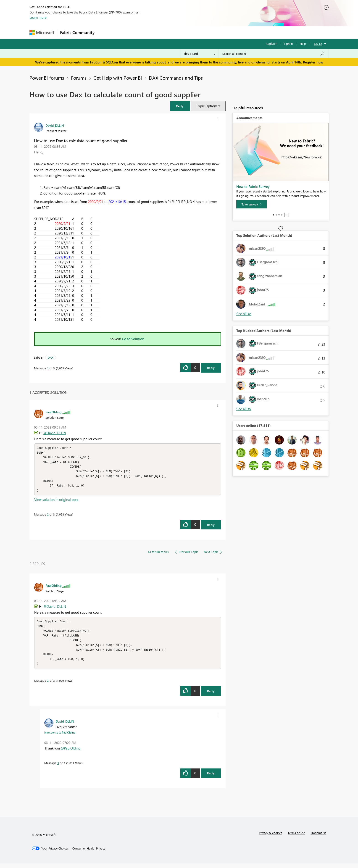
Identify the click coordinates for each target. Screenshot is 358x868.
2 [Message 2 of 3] (48, 517)
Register (271, 43)
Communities (164, 32)
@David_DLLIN (55, 433)
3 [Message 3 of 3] (58, 767)
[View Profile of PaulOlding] (53, 412)
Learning (202, 32)
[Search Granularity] (200, 54)
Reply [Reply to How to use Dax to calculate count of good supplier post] (211, 368)
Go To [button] (318, 44)
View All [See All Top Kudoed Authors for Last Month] (244, 409)
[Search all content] (274, 54)
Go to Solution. (134, 339)
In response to (60, 737)
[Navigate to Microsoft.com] (42, 33)
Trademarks (318, 837)
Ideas (144, 32)
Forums (105, 32)
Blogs (184, 32)
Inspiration (125, 32)
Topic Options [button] (207, 106)
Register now (313, 62)
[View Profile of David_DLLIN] (55, 125)
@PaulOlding (71, 753)
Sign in (288, 43)
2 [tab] (276, 215)
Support (221, 32)
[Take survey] (251, 204)
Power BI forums (47, 78)
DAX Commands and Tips (176, 78)
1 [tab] (274, 215)
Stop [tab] (287, 215)
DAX (51, 357)
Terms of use (296, 837)
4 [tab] (282, 215)
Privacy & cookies (271, 837)
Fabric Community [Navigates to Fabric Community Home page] (77, 32)
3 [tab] (279, 215)
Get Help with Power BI (118, 78)
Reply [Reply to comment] (211, 527)
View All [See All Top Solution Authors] (244, 314)
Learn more (38, 17)
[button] (180, 106)
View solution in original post (56, 502)
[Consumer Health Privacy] (89, 853)
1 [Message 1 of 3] (48, 368)
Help (303, 43)
